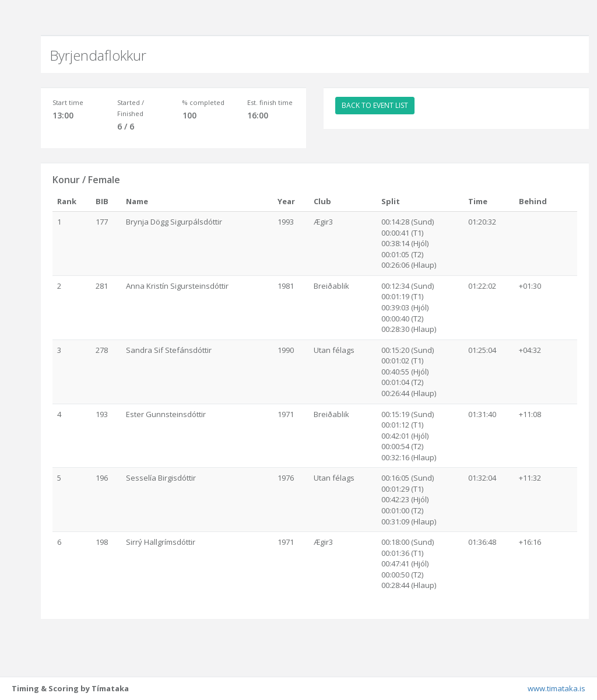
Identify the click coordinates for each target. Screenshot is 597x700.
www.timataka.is (556, 688)
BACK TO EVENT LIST (375, 105)
